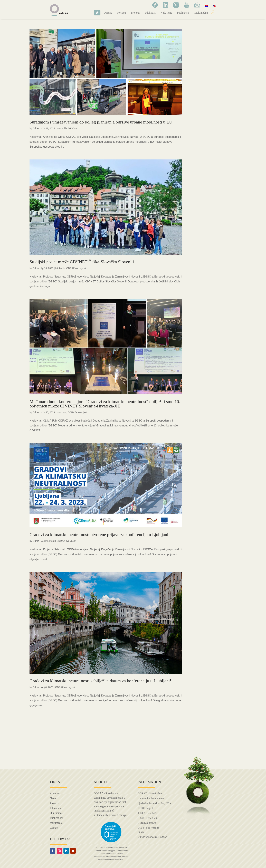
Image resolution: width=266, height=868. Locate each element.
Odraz (36, 128)
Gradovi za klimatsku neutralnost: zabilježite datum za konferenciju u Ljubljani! (100, 681)
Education (55, 808)
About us (55, 793)
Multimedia (56, 823)
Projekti (135, 13)
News (53, 798)
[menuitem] (206, 6)
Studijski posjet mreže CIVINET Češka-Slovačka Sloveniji (82, 262)
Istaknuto (60, 268)
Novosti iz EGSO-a (67, 128)
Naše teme (166, 13)
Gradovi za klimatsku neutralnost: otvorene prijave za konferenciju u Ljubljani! (100, 535)
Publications (57, 818)
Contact (54, 828)
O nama (108, 13)
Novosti (122, 13)
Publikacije (183, 13)
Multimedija (201, 13)
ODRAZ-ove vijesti (76, 268)
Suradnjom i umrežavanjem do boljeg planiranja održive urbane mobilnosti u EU (101, 122)
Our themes (56, 813)
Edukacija (150, 13)
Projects (54, 803)
